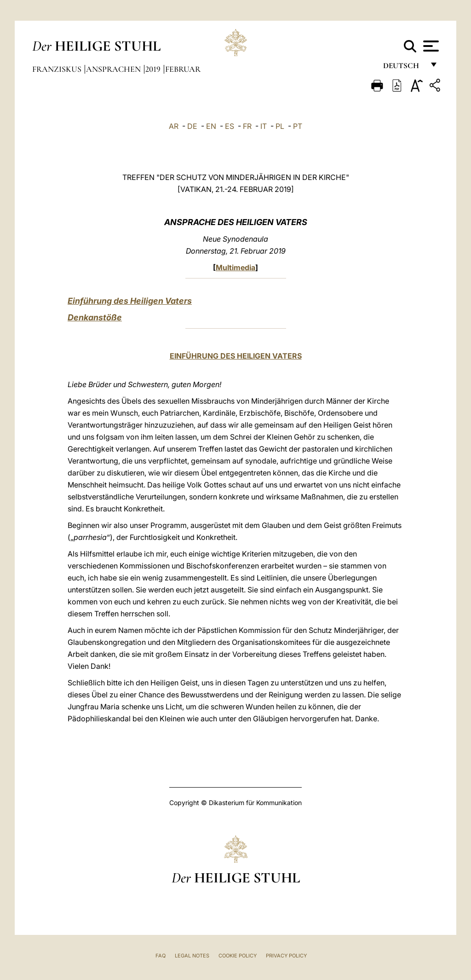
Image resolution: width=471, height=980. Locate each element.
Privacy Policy (286, 956)
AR (174, 126)
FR (247, 126)
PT (298, 126)
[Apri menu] (430, 46)
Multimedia (235, 267)
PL (280, 126)
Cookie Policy (238, 956)
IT (264, 126)
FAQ (161, 956)
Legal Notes (192, 956)
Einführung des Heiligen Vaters (130, 301)
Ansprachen (114, 69)
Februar (183, 69)
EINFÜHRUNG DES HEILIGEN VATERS (236, 356)
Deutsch (404, 68)
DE (192, 126)
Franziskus (58, 69)
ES (230, 126)
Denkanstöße (95, 317)
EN (211, 126)
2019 (154, 69)
